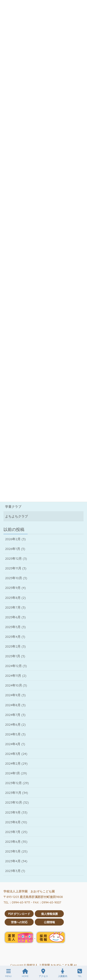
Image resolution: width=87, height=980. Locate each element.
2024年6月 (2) (15, 725)
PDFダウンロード (19, 914)
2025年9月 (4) (15, 588)
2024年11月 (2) (16, 676)
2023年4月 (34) (16, 861)
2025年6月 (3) (15, 617)
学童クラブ (13, 507)
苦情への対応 (19, 922)
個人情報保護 (49, 914)
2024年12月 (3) (16, 666)
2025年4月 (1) (15, 637)
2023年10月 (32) (17, 802)
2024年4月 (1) (15, 744)
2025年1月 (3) (15, 656)
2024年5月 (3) (15, 734)
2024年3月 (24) (16, 754)
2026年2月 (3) (15, 539)
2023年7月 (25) (16, 832)
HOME (25, 973)
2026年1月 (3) (15, 549)
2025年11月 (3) (16, 568)
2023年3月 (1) (15, 871)
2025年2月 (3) (15, 646)
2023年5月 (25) (16, 851)
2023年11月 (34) (17, 793)
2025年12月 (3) (16, 559)
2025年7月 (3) (15, 607)
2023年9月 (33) (16, 812)
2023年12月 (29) (17, 783)
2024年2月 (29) (16, 763)
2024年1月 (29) (16, 773)
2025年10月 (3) (16, 578)
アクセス (43, 973)
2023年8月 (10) (16, 822)
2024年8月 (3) (15, 705)
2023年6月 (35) (16, 842)
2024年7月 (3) (15, 715)
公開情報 (49, 922)
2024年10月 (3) (16, 685)
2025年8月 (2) (15, 598)
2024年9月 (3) (15, 695)
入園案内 (63, 973)
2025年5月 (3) (15, 627)
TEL (80, 973)
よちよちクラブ (16, 516)
